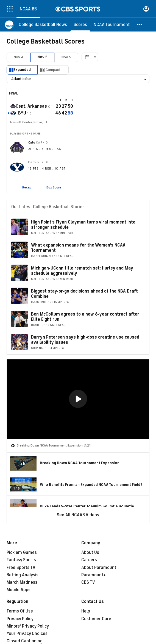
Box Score (54, 187)
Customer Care (96, 619)
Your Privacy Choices (27, 634)
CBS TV (88, 582)
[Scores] (80, 25)
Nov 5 (42, 57)
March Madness (22, 582)
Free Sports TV (21, 568)
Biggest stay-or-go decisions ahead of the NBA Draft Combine (84, 294)
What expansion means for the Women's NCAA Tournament (78, 248)
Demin (34, 162)
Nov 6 (66, 57)
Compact (53, 70)
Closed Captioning (25, 641)
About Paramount (99, 568)
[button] (140, 25)
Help (86, 611)
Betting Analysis (23, 575)
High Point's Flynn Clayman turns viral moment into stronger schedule (83, 225)
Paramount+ (94, 575)
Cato (32, 142)
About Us (90, 553)
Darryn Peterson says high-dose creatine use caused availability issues (85, 340)
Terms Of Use (20, 611)
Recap (27, 187)
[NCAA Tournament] (112, 25)
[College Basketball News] (43, 25)
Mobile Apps (19, 590)
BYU (22, 113)
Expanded (22, 70)
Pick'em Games (22, 553)
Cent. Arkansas (31, 106)
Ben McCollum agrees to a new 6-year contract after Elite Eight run (85, 317)
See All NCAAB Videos (78, 515)
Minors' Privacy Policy (28, 626)
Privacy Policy (20, 619)
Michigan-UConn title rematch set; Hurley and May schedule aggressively (82, 271)
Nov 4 (19, 57)
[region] (78, 399)
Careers (89, 560)
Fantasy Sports (21, 560)
